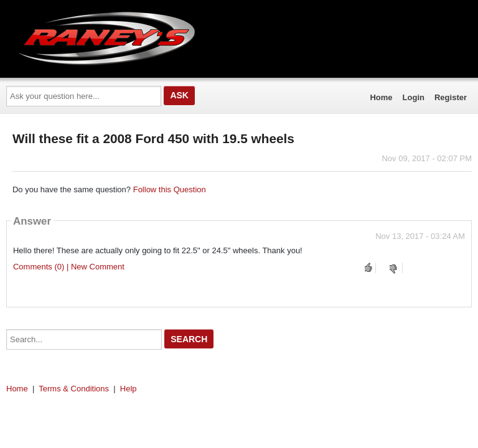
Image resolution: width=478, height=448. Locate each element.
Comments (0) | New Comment (69, 267)
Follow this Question (170, 189)
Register (451, 97)
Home (381, 97)
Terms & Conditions (74, 389)
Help (129, 389)
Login (414, 97)
